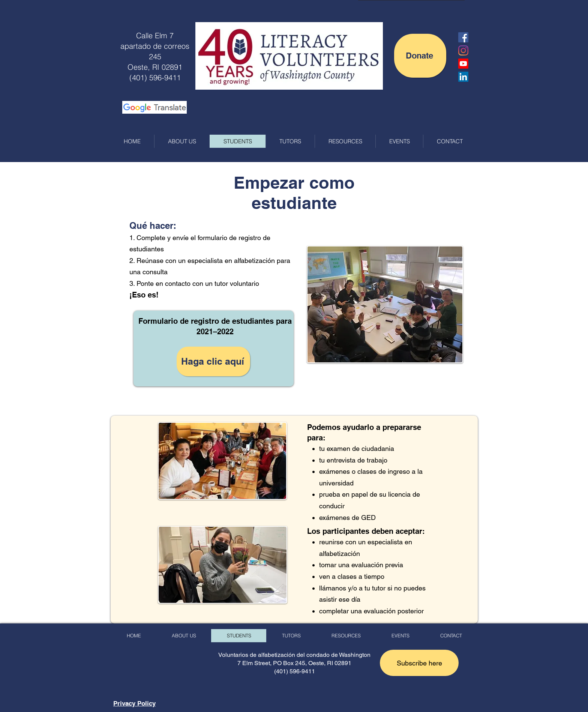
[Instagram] (463, 50)
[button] (419, 663)
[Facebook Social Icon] (463, 37)
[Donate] (420, 56)
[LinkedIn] (463, 77)
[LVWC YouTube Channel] (463, 64)
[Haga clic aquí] (213, 361)
